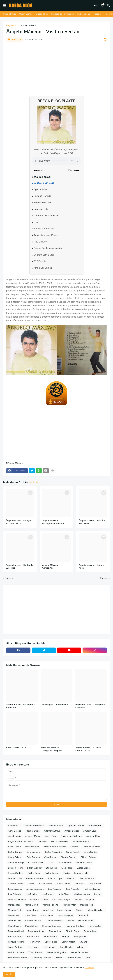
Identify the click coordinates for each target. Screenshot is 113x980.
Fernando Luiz (15, 878)
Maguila (90, 900)
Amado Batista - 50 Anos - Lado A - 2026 (89, 749)
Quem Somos (26, 14)
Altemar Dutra (33, 831)
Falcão (67, 873)
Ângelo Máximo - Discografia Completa (53, 522)
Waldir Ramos (35, 952)
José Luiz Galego (92, 889)
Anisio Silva (51, 836)
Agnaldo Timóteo (76, 826)
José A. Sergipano (35, 889)
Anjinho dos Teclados (71, 836)
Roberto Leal (90, 931)
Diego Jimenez (65, 863)
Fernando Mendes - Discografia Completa (52, 749)
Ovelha (70, 921)
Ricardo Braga (73, 931)
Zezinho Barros (74, 958)
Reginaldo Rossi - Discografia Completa (90, 706)
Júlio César (64, 894)
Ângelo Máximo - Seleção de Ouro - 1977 (18, 522)
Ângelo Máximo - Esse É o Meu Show (92, 522)
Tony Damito (66, 947)
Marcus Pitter (69, 905)
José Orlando (14, 894)
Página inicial (12, 26)
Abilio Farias (14, 826)
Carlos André (73, 852)
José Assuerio (55, 889)
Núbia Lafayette (65, 915)
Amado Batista (72, 831)
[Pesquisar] (109, 5)
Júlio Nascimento (82, 894)
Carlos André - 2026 (16, 748)
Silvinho (83, 942)
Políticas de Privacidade (62, 14)
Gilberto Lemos (16, 884)
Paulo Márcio (14, 926)
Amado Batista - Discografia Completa (20, 706)
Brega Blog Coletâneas (55, 847)
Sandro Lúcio (51, 942)
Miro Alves (48, 910)
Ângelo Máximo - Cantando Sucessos (19, 567)
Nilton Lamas (47, 915)
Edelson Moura (15, 868)
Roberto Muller (15, 937)
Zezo (88, 958)
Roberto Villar (51, 937)
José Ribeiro (31, 894)
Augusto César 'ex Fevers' (21, 841)
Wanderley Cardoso (41, 958)
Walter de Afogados (56, 952)
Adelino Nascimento (34, 826)
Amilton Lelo (90, 831)
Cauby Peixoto (15, 857)
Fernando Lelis (81, 873)
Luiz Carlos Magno (61, 900)
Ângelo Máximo (29, 26)
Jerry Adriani (95, 884)
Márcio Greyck (32, 905)
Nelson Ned (14, 915)
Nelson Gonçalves (95, 910)
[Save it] (105, 40)
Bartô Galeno (14, 847)
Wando (59, 958)
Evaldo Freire (34, 873)
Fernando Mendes (35, 878)
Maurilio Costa (15, 910)
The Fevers (33, 947)
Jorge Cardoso (15, 889)
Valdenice (81, 947)
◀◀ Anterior (39, 170)
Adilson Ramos (56, 826)
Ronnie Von (35, 942)
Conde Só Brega (16, 863)
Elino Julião (51, 868)
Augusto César (93, 836)
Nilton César (30, 915)
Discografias (42, 14)
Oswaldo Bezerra (54, 921)
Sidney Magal (68, 942)
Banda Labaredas (60, 841)
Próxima (104, 578)
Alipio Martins (96, 826)
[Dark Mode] (96, 5)
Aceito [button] (9, 974)
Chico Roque (50, 857)
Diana (51, 863)
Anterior (9, 578)
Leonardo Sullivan (17, 900)
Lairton (98, 894)
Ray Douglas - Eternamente (55, 705)
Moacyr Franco (64, 910)
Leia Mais (89, 968)
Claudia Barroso (69, 857)
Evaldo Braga (83, 868)
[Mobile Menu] (5, 5)
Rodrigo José (80, 937)
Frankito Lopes (55, 878)
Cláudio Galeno (88, 857)
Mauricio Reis (87, 905)
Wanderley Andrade (18, 958)
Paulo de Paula (86, 921)
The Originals (49, 947)
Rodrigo (66, 937)
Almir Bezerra (15, 831)
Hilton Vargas (46, 884)
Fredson (71, 878)
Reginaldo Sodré (36, 931)
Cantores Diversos (92, 847)
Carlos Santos (90, 852)
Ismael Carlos (63, 884)
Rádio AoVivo (84, 14)
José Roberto (48, 894)
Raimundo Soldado (75, 926)
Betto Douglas (32, 847)
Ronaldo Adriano (16, 942)
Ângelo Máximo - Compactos (51, 567)
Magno (78, 900)
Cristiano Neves (36, 863)
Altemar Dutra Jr (52, 831)
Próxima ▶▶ (74, 170)
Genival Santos (87, 878)
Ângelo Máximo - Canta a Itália (92, 567)
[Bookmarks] (102, 5)
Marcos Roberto (51, 905)
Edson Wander (34, 868)
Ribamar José (55, 931)
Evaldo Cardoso (16, 873)
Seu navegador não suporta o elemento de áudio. (57, 161)
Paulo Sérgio (31, 926)
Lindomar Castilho (39, 900)
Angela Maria (14, 836)
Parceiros (98, 14)
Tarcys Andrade (16, 947)
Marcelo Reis (14, 905)
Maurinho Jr (32, 910)
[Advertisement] (56, 67)
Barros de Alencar (81, 841)
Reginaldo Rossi (16, 931)
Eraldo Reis (67, 868)
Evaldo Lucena (52, 873)
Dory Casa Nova (84, 863)
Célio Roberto (33, 857)
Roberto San (33, 937)
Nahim (79, 910)
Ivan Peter (79, 884)
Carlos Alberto (33, 852)
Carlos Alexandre (53, 852)
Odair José (83, 915)
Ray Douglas (95, 926)
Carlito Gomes (15, 852)
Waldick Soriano (16, 952)
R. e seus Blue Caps (52, 926)
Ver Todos (34, 482)
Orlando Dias (14, 921)
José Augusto (73, 889)
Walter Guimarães (79, 952)
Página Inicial (9, 14)
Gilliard (31, 884)
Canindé (74, 847)
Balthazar (42, 841)
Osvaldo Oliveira (33, 921)
